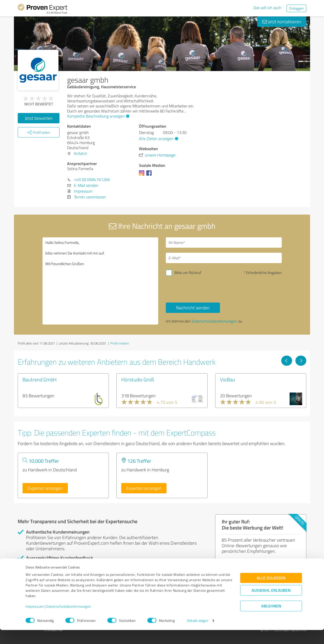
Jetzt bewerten (39, 118)
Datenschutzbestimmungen (69, 620)
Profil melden (120, 343)
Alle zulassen (271, 592)
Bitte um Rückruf (188, 273)
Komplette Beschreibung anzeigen (98, 116)
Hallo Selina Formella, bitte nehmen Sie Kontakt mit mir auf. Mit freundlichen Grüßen (100, 281)
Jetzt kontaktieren (282, 21)
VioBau (228, 379)
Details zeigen (198, 635)
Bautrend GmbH (40, 379)
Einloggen (296, 8)
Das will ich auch (267, 8)
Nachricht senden (193, 308)
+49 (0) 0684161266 (92, 179)
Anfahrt (80, 153)
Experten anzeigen (45, 488)
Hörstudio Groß (138, 379)
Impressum (35, 620)
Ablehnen (271, 620)
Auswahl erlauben (271, 604)
